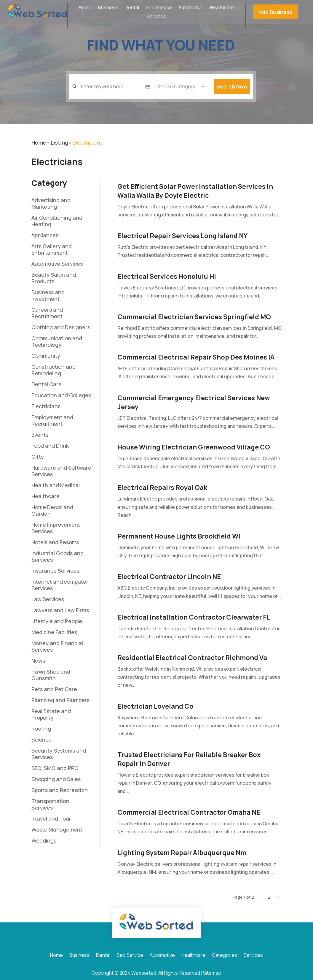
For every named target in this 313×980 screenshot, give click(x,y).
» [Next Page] (277, 897)
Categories (225, 956)
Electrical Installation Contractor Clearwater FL (194, 617)
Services (156, 17)
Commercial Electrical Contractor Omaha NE (189, 812)
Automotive (191, 8)
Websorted (144, 973)
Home (85, 8)
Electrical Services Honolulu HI (167, 276)
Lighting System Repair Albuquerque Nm (182, 853)
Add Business (275, 12)
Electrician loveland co (155, 706)
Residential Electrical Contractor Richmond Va (192, 658)
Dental (132, 8)
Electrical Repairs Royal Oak (162, 487)
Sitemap (212, 973)
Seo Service (159, 8)
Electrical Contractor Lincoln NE (169, 577)
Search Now (232, 95)
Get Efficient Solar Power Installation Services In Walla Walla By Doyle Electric (195, 191)
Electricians (87, 143)
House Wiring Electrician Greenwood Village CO (194, 447)
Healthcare (222, 8)
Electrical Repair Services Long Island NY (182, 236)
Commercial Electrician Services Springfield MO (194, 317)
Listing (59, 143)
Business (108, 8)
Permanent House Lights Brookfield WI (179, 536)
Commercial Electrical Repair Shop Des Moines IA (196, 357)
